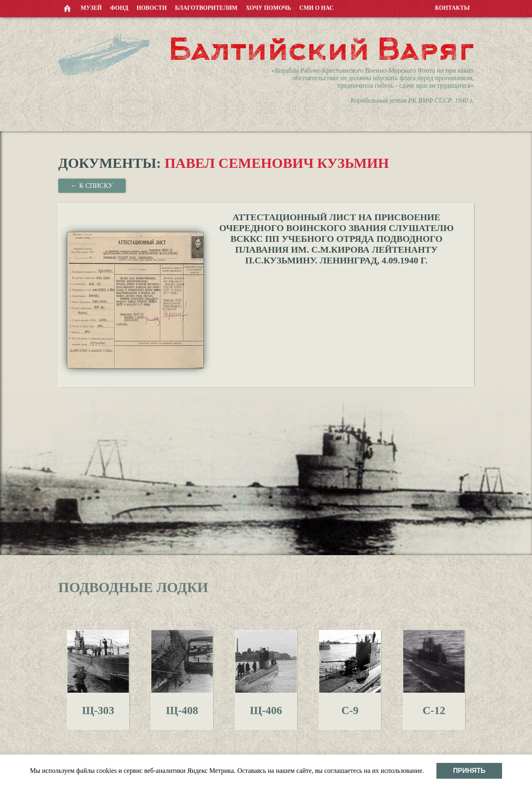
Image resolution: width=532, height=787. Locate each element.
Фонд (119, 7)
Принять (469, 771)
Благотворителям (206, 7)
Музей (91, 7)
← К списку (92, 186)
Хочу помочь (268, 7)
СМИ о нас (316, 7)
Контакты (452, 7)
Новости (152, 7)
